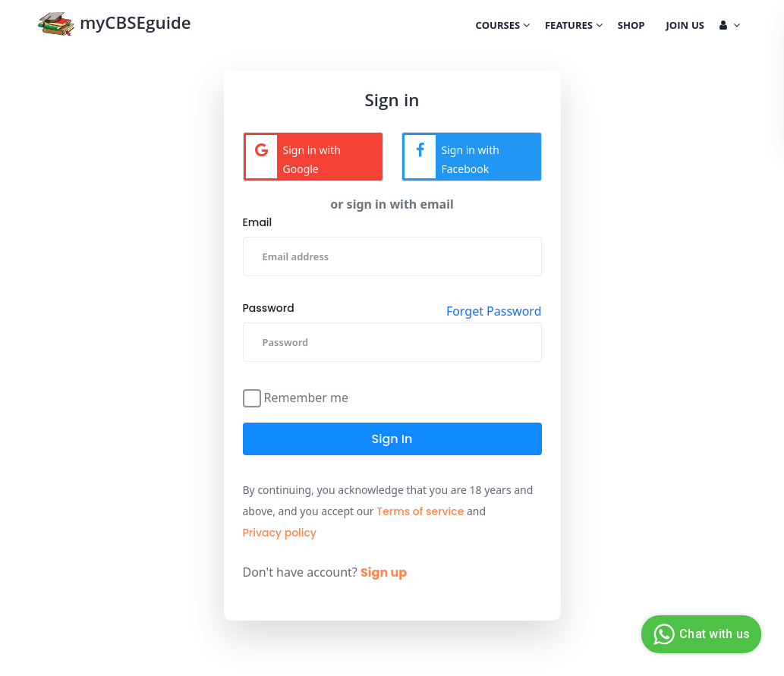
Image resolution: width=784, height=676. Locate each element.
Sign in (392, 439)
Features (574, 27)
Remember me (307, 396)
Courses (503, 27)
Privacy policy (280, 533)
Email (258, 222)
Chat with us (699, 634)
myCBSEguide (114, 25)
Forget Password (494, 311)
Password (269, 308)
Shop (631, 27)
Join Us (685, 27)
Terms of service (420, 511)
